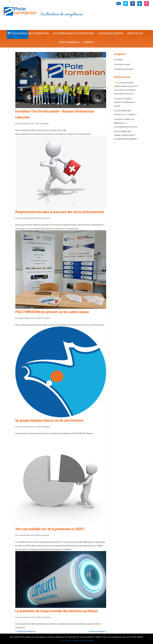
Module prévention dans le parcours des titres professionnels (60, 212)
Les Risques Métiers (111, 30)
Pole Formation (69, 39)
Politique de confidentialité (83, 641)
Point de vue (135, 30)
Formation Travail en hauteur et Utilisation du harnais (125, 102)
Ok (62, 641)
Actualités (45, 123)
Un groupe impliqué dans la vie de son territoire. (50, 420)
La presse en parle (122, 64)
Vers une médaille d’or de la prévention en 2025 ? (50, 529)
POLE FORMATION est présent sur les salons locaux (52, 312)
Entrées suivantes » (98, 631)
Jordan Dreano (24, 123)
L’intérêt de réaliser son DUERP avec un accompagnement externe (126, 123)
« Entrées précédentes (25, 631)
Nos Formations (39, 30)
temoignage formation (124, 69)
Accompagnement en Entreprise (73, 30)
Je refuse (68, 641)
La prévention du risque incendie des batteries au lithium (57, 611)
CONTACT (88, 39)
